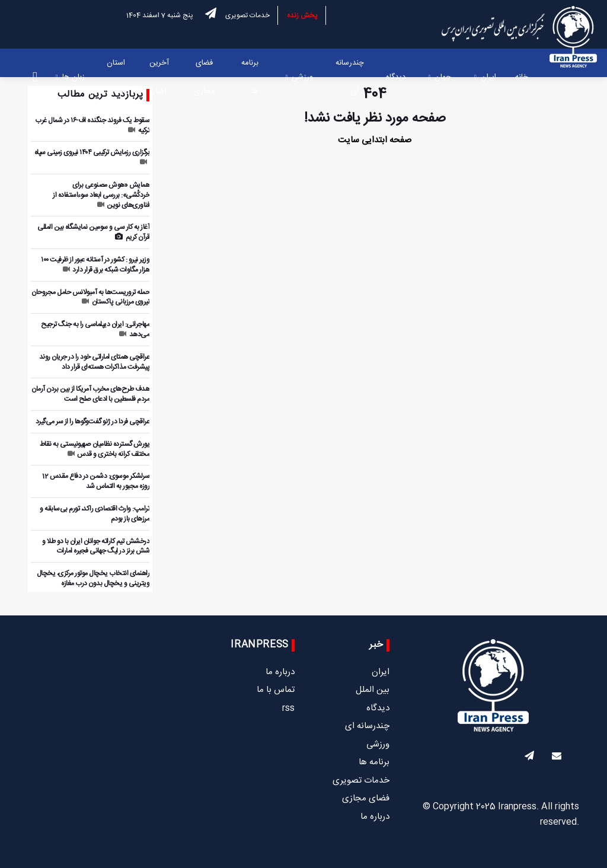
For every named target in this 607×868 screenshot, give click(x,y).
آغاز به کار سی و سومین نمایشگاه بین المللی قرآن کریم (93, 232)
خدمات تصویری (247, 15)
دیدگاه (396, 77)
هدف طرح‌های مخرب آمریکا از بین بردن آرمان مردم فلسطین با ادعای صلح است (90, 394)
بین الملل (373, 690)
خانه (522, 77)
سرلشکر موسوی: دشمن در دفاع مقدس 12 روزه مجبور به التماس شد (96, 481)
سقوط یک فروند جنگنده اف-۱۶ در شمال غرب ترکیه (92, 125)
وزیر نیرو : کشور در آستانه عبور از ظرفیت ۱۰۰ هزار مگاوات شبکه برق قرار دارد (95, 265)
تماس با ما (276, 690)
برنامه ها (250, 77)
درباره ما (375, 817)
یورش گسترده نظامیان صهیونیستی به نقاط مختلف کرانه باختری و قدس (95, 449)
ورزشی (302, 77)
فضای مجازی (204, 77)
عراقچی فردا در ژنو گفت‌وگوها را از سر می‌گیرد (93, 422)
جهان (443, 77)
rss (288, 708)
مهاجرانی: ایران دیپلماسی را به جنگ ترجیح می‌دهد (95, 329)
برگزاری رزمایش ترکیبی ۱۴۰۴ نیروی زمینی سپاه (92, 156)
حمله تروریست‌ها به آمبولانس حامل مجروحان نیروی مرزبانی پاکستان (90, 297)
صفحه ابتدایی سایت (375, 140)
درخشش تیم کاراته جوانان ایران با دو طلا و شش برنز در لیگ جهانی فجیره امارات (96, 546)
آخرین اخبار (159, 77)
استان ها (116, 77)
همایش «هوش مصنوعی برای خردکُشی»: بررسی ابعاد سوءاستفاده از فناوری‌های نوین (101, 195)
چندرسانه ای (350, 77)
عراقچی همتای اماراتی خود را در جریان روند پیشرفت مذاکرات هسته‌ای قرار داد (95, 362)
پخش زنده (302, 15)
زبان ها (74, 77)
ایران (488, 77)
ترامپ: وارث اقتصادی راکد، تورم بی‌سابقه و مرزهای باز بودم (95, 514)
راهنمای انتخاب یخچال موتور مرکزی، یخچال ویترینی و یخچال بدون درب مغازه (93, 578)
